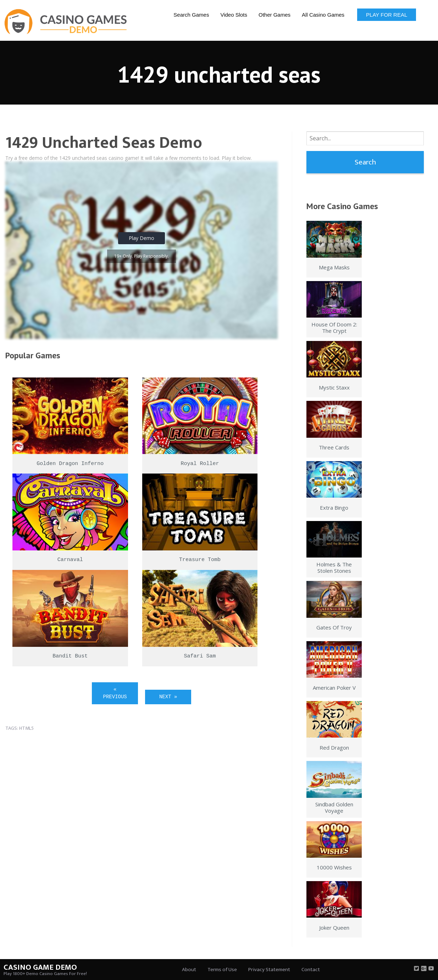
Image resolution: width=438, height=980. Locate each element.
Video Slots (234, 15)
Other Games (275, 15)
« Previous (115, 693)
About (189, 970)
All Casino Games (323, 15)
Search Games (191, 15)
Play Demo (142, 238)
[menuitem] (191, 14)
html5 (26, 728)
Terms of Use (222, 970)
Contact (311, 970)
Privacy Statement (269, 970)
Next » (168, 697)
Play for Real (387, 15)
